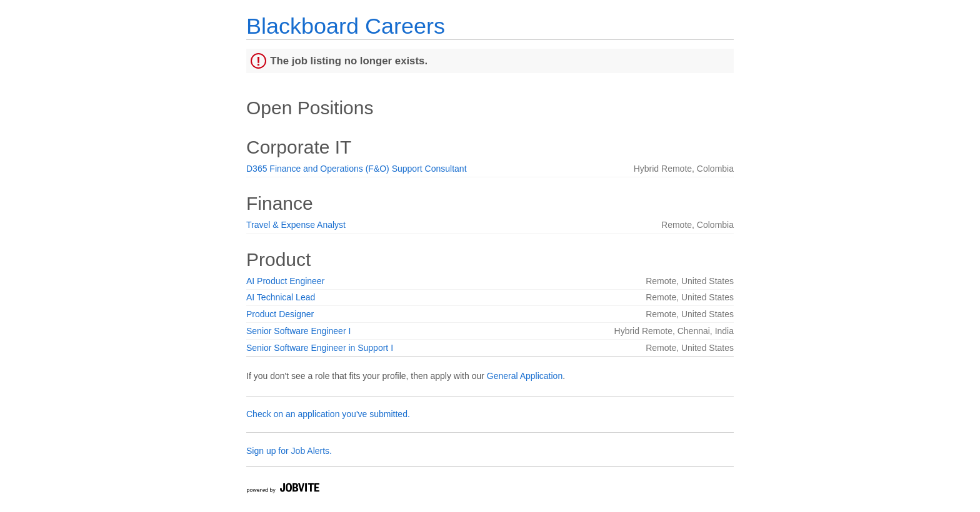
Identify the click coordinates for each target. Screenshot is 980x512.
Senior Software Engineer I (298, 331)
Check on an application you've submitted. (328, 414)
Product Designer (280, 314)
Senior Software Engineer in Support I (320, 348)
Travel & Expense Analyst (296, 225)
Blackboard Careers (346, 26)
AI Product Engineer (285, 281)
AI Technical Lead (281, 297)
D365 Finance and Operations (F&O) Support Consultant (357, 169)
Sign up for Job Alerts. (289, 451)
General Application (525, 376)
